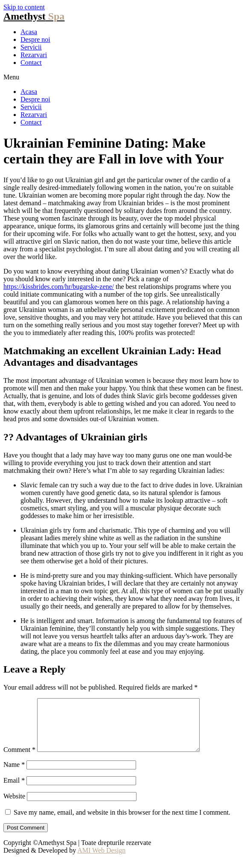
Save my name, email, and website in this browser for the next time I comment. (122, 823)
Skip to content (24, 7)
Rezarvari (34, 55)
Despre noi (35, 39)
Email (14, 791)
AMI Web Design (101, 861)
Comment (19, 760)
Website (14, 806)
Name (14, 775)
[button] (123, 77)
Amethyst (34, 16)
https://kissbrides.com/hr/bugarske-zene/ (59, 287)
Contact (31, 63)
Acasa (29, 32)
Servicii (31, 47)
